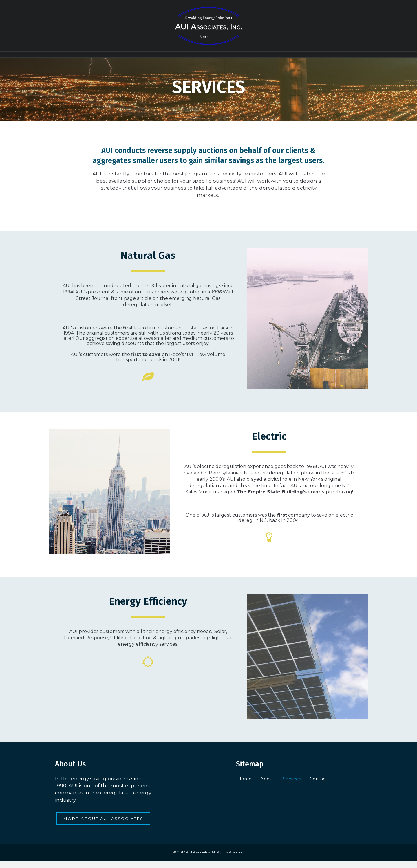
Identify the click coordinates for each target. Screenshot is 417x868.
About (191, 57)
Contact (254, 57)
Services (221, 57)
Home (162, 57)
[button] (104, 826)
